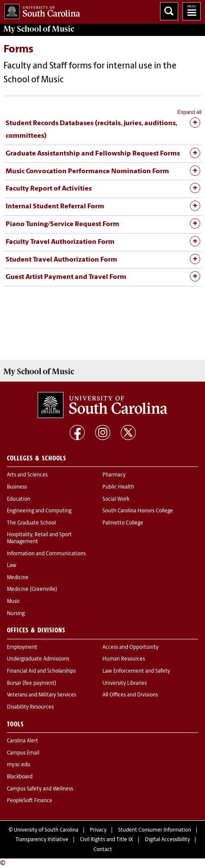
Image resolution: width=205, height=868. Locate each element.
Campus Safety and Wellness (40, 789)
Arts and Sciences (27, 475)
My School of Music (39, 29)
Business (17, 487)
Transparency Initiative (42, 840)
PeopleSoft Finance (30, 801)
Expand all (189, 112)
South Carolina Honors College (138, 511)
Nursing (16, 614)
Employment (22, 648)
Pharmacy (114, 475)
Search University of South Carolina (169, 11)
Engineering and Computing (39, 511)
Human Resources (124, 659)
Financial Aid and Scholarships (41, 671)
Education (19, 499)
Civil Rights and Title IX (107, 840)
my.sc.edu (19, 765)
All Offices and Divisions (130, 695)
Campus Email (23, 753)
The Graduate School (31, 523)
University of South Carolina (46, 830)
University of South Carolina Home (40, 10)
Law (12, 566)
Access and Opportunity (130, 648)
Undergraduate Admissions (38, 659)
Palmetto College (123, 523)
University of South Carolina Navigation (192, 11)
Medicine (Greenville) (32, 589)
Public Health (118, 487)
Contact (103, 850)
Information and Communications (46, 554)
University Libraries (125, 683)
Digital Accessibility (167, 840)
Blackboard (20, 777)
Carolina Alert (22, 741)
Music (14, 602)
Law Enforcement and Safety (136, 671)
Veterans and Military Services (42, 695)
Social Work (116, 499)
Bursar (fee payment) (32, 683)
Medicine (18, 578)
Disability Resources (30, 707)
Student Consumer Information (155, 830)
